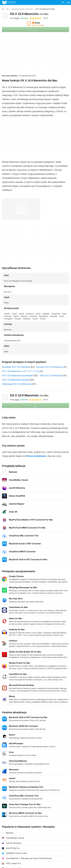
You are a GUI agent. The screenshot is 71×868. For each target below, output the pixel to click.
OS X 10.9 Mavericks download (16, 380)
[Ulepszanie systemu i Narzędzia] (22, 9)
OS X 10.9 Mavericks (29, 14)
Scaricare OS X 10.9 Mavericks (50, 367)
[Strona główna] (3, 9)
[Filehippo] (9, 2)
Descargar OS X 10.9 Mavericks (16, 367)
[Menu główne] (69, 2)
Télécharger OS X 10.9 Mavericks (17, 384)
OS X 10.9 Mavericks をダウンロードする (20, 371)
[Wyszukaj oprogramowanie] (63, 2)
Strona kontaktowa (36, 456)
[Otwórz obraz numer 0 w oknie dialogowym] (21, 209)
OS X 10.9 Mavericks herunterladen (18, 376)
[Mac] (8, 9)
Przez (14, 18)
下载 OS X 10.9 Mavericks (51, 376)
